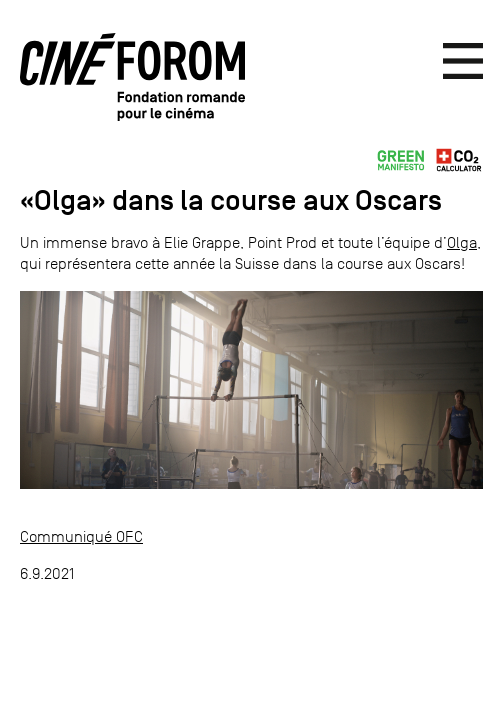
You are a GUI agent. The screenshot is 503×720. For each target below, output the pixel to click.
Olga (462, 242)
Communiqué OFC (81, 536)
